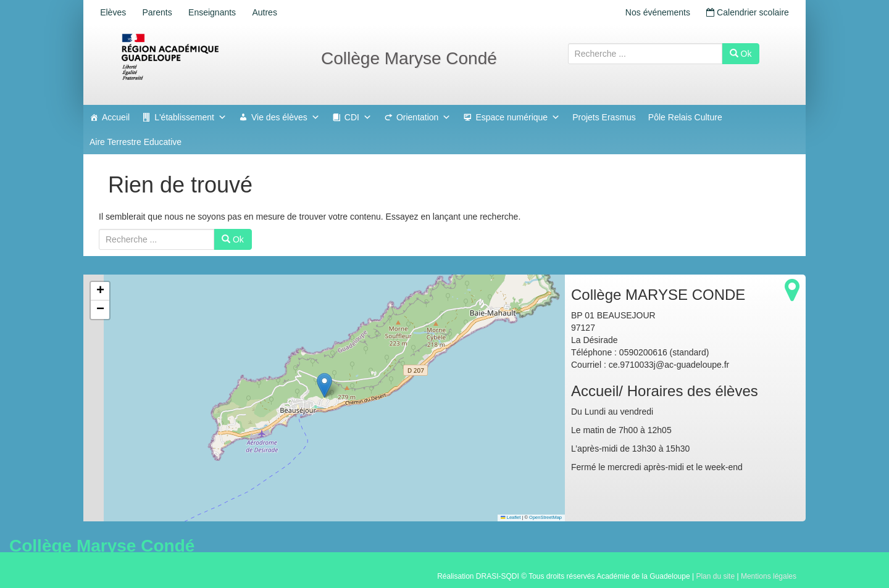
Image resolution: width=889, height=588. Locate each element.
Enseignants (221, 12)
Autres (277, 12)
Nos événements (652, 12)
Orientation (424, 117)
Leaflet (511, 517)
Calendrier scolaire (746, 12)
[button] (324, 385)
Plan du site (715, 576)
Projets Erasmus (604, 117)
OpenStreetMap (545, 517)
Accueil (116, 117)
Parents (162, 12)
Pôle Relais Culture (685, 117)
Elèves (115, 12)
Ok (741, 54)
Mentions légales (769, 576)
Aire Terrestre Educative (136, 142)
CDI (358, 117)
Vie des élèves (286, 117)
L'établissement (190, 117)
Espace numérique (518, 117)
